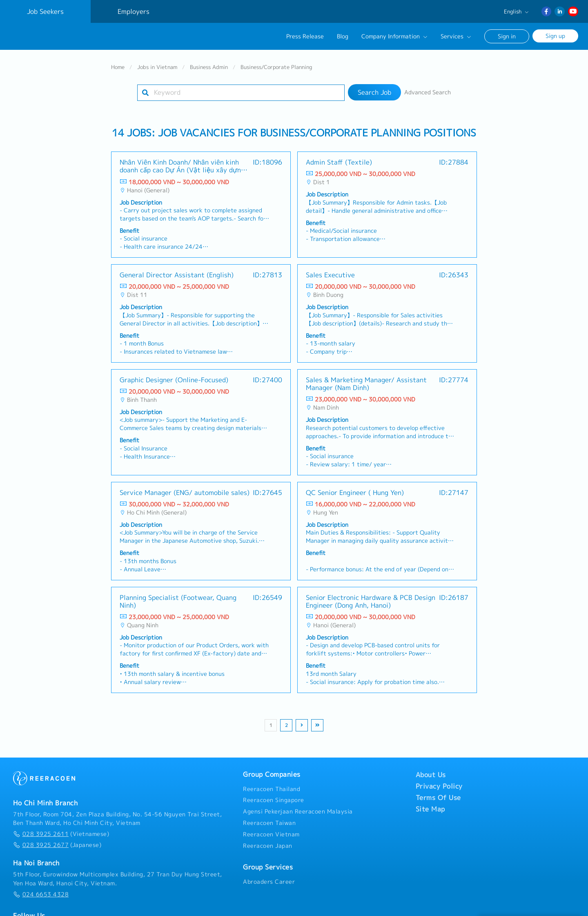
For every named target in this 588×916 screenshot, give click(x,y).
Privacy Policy (439, 786)
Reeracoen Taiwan (269, 822)
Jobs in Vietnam (157, 67)
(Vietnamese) (61, 834)
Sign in (507, 36)
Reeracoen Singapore (274, 800)
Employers (134, 11)
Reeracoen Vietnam (271, 834)
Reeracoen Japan (268, 845)
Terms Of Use (438, 797)
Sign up (555, 36)
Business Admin (209, 67)
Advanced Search (428, 92)
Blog (343, 36)
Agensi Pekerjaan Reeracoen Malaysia (298, 811)
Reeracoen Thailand (272, 789)
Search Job (374, 92)
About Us (431, 774)
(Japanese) (57, 845)
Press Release (305, 36)
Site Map (430, 809)
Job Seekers (45, 11)
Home (118, 67)
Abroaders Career (269, 881)
